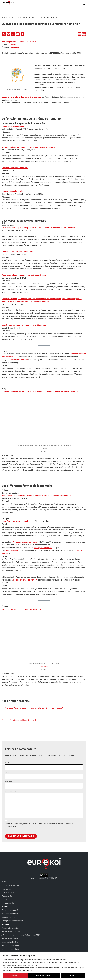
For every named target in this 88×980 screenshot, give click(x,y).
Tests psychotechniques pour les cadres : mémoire (24, 277)
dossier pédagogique (13, 560)
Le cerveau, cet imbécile (12, 192)
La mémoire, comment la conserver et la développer (24, 330)
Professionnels (8, 914)
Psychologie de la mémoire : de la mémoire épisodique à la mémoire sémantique (37, 504)
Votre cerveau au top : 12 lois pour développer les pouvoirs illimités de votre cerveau (39, 229)
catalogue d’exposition (44, 557)
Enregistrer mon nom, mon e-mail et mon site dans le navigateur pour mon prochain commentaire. (39, 836)
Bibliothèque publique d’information (24, 730)
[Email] (18, 34)
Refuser (48, 976)
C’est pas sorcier (44, 676)
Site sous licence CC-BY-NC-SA (44, 887)
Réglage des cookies (18, 976)
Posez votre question (10, 939)
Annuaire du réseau (10, 925)
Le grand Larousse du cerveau (15, 169)
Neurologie (15, 47)
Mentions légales (9, 928)
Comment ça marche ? (11, 896)
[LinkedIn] (13, 34)
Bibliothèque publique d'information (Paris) (19, 42)
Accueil (4, 17)
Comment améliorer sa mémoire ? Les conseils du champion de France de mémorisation (40, 400)
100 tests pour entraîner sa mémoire (17, 253)
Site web (9, 792)
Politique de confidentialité (22, 971)
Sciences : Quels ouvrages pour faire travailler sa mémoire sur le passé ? (34, 718)
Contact (5, 910)
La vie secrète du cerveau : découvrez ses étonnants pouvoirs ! (29, 148)
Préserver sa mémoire (19, 368)
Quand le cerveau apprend (13, 127)
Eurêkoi (5, 730)
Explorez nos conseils (11, 949)
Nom (8, 773)
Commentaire (11, 802)
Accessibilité (7, 907)
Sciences (12, 17)
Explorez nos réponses (11, 942)
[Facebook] (4, 34)
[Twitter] (9, 34)
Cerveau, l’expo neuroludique (25, 551)
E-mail (8, 783)
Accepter (73, 976)
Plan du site (7, 900)
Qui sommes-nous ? (10, 921)
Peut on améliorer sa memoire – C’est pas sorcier (22, 619)
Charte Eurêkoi (8, 903)
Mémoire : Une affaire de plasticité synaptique (22, 98)
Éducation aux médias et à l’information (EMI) (21, 946)
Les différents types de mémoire (16, 530)
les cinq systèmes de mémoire (26, 590)
